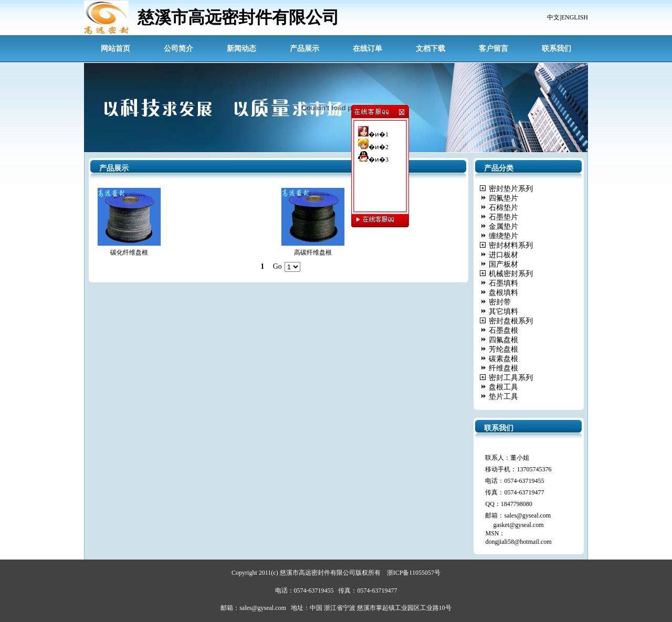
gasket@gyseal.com (518, 525)
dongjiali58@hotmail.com (518, 542)
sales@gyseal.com (527, 515)
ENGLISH (575, 17)
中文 (553, 17)
